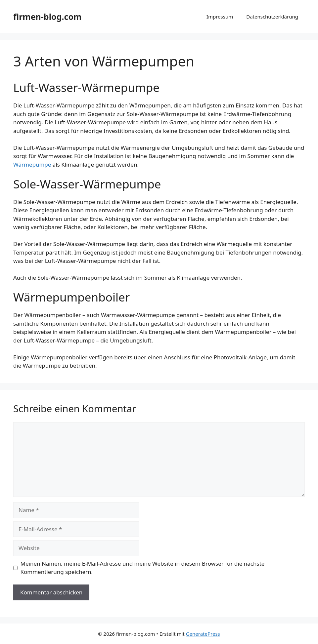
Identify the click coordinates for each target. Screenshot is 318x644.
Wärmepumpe (32, 164)
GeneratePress (203, 634)
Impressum (220, 17)
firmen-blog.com (47, 17)
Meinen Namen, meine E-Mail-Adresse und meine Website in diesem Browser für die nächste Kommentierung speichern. (143, 568)
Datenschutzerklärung (272, 17)
